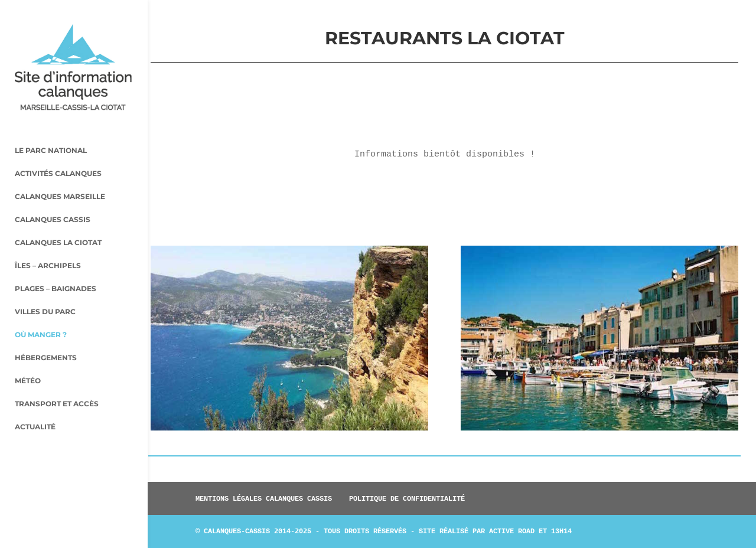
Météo (28, 359)
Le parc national (51, 129)
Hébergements (46, 336)
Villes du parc (45, 290)
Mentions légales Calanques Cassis (264, 498)
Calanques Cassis (53, 198)
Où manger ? (41, 313)
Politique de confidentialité (407, 498)
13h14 (561, 531)
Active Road (512, 531)
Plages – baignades (56, 267)
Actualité (35, 405)
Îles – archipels (48, 244)
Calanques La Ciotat (58, 221)
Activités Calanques (58, 152)
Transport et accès (57, 382)
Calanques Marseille (60, 175)
